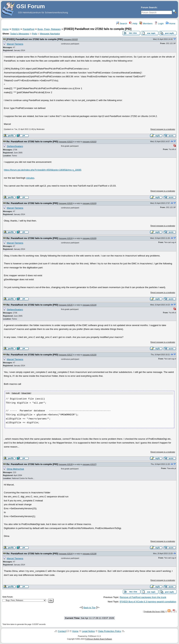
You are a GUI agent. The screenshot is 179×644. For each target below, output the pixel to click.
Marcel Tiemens (15, 44)
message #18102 (71, 39)
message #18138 (66, 464)
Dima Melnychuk (15, 469)
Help (133, 24)
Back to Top (89, 607)
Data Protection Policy (110, 631)
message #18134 (66, 238)
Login (159, 24)
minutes (30, 178)
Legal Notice (88, 631)
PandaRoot (29, 29)
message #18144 (66, 554)
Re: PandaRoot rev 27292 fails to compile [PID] (32, 142)
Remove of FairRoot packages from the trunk (143, 597)
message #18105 (66, 203)
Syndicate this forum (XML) (155, 611)
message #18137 (66, 355)
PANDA (16, 29)
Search (122, 24)
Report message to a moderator (163, 129)
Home (171, 24)
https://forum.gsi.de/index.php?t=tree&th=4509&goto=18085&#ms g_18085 (43, 170)
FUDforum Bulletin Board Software (99, 639)
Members (146, 24)
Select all (16, 393)
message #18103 (66, 142)
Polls (35, 34)
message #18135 (66, 305)
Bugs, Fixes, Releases (49, 29)
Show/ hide (26, 393)
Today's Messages (19, 34)
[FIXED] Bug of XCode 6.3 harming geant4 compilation (148, 601)
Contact (62, 631)
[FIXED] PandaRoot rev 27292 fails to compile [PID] (35, 39)
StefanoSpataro (15, 146)
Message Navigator (50, 34)
